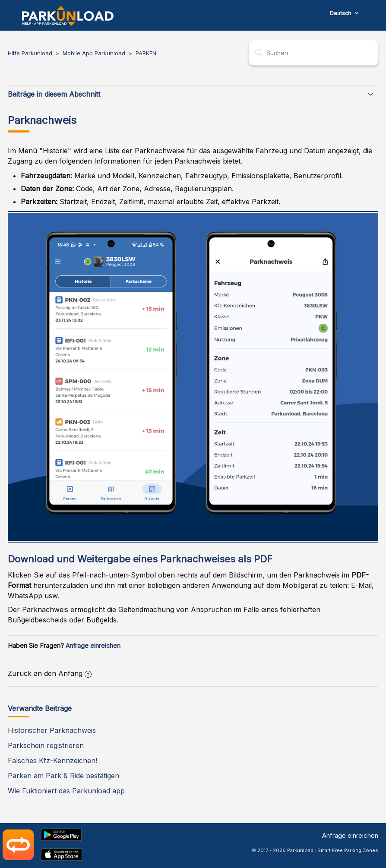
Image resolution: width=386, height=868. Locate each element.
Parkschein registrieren (46, 745)
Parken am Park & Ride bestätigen (63, 776)
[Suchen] (313, 53)
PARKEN (146, 53)
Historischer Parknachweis (52, 730)
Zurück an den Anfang (50, 673)
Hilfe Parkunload (30, 53)
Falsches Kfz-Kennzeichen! (52, 761)
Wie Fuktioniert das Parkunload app (66, 791)
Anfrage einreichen (93, 646)
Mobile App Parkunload (94, 53)
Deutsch (341, 13)
